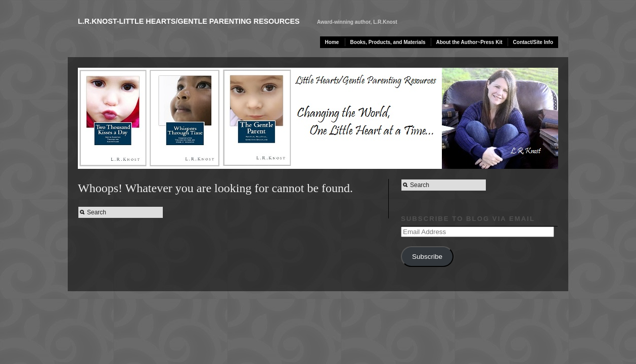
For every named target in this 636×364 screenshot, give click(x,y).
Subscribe (427, 257)
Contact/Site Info (533, 42)
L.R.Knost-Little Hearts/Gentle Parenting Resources (189, 21)
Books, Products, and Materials (388, 42)
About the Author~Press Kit (469, 42)
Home (332, 42)
